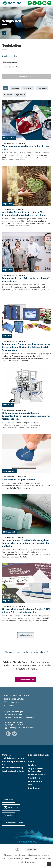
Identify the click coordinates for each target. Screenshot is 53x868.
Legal (21, 859)
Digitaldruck (20, 95)
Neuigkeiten (34, 778)
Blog (30, 785)
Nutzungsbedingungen (43, 859)
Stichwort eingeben (10, 62)
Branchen (6, 755)
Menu (50, 863)
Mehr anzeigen (26, 635)
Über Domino (34, 788)
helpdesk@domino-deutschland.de (21, 728)
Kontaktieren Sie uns (26, 680)
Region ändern (31, 849)
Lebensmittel (28, 88)
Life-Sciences (42, 88)
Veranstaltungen (36, 781)
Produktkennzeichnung (13, 758)
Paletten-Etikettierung (12, 768)
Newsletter (8, 800)
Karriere (32, 765)
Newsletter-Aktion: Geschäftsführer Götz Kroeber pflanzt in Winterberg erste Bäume (24, 214)
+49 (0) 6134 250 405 (16, 714)
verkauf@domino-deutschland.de (21, 717)
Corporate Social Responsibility (36, 770)
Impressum (29, 859)
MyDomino (9, 815)
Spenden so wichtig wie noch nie (19, 479)
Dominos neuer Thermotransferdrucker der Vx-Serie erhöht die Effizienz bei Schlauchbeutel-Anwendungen (26, 347)
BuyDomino (11, 807)
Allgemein (15, 88)
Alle (6, 88)
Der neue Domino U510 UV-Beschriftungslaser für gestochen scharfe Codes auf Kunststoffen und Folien (26, 543)
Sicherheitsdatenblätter (13, 823)
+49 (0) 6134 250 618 (16, 725)
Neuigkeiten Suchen (27, 76)
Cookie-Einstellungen (27, 862)
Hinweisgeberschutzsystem (38, 855)
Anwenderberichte (37, 775)
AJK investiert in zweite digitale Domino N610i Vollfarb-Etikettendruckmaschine (26, 611)
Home (31, 762)
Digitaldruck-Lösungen (39, 755)
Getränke (8, 95)
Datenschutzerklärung (10, 859)
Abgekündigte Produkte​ (13, 771)
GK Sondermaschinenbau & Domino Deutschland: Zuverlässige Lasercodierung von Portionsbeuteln (26, 416)
